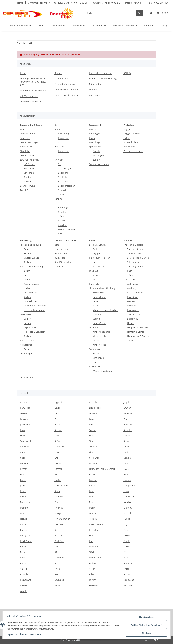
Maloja (58, 513)
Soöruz (58, 441)
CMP (57, 458)
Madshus (59, 558)
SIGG (92, 436)
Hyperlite (59, 402)
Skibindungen (65, 168)
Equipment (64, 138)
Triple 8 (93, 447)
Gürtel (27, 349)
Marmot (128, 508)
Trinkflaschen (134, 253)
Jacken (27, 271)
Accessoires (26, 345)
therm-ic (24, 447)
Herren (27, 253)
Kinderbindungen (102, 332)
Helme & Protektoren (100, 258)
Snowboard (95, 349)
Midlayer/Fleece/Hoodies (105, 310)
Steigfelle (25, 151)
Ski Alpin (59, 160)
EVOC (126, 469)
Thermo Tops (134, 314)
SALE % (127, 73)
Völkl (126, 552)
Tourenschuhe (27, 134)
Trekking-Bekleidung (30, 245)
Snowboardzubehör (99, 164)
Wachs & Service (66, 229)
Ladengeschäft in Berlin (67, 90)
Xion (91, 452)
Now (22, 513)
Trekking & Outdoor (133, 245)
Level (57, 408)
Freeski (24, 129)
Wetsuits (132, 306)
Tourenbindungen (29, 142)
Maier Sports (96, 558)
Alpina (23, 563)
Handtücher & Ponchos (139, 336)
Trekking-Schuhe (136, 249)
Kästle (92, 486)
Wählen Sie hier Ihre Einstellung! (146, 626)
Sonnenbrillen (131, 142)
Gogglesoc (129, 580)
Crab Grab (94, 458)
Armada (24, 574)
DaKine (127, 458)
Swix (57, 530)
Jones (23, 486)
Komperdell (129, 486)
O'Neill (24, 413)
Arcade (127, 569)
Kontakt (58, 73)
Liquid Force (95, 408)
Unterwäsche (30, 293)
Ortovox (93, 413)
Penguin (24, 419)
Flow (22, 474)
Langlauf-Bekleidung (34, 310)
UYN (57, 452)
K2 (56, 552)
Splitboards (95, 147)
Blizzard (24, 524)
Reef (91, 424)
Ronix (57, 491)
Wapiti (23, 591)
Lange (23, 491)
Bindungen (64, 208)
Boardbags (95, 142)
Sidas (57, 436)
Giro (126, 474)
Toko (126, 530)
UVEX (23, 452)
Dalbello (24, 463)
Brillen (96, 249)
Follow (92, 474)
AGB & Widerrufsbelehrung (103, 79)
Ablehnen (146, 633)
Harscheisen (26, 147)
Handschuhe (30, 301)
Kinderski (97, 340)
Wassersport (130, 280)
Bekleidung (64, 134)
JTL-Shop (157, 640)
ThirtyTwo (60, 447)
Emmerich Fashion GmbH (102, 469)
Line (91, 497)
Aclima (93, 563)
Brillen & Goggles (98, 245)
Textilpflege (26, 354)
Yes (56, 502)
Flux (57, 474)
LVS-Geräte (29, 164)
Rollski (61, 234)
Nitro (57, 585)
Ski (60, 142)
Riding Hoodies (31, 284)
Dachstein (60, 580)
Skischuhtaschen (67, 186)
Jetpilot (127, 402)
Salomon (59, 497)
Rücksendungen (97, 84)
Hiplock (127, 480)
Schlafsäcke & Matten (138, 258)
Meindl (127, 547)
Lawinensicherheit (29, 160)
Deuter (58, 463)
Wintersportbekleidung (32, 266)
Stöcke (61, 216)
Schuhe (62, 212)
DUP (126, 463)
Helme (127, 138)
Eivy (126, 524)
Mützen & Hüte (31, 258)
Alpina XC (128, 563)
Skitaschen (64, 181)
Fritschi (93, 480)
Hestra (58, 480)
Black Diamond (97, 524)
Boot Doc (59, 541)
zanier (127, 452)
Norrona (59, 508)
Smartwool (25, 441)
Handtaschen (61, 249)
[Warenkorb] (162, 13)
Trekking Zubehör (136, 266)
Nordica (128, 502)
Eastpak (58, 469)
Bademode (133, 319)
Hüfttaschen (61, 253)
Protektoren (129, 147)
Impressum (13, 635)
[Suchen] (110, 13)
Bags (57, 245)
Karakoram (129, 497)
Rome (23, 497)
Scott (23, 436)
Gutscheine (27, 378)
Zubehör (28, 181)
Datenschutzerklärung (31, 635)
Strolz (126, 441)
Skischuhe (63, 173)
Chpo (23, 458)
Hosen (27, 275)
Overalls (28, 280)
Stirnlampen (133, 262)
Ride (91, 502)
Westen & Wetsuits (102, 371)
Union (127, 447)
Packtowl (128, 413)
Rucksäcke (29, 168)
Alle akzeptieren (146, 618)
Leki (57, 547)
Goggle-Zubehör (132, 134)
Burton (24, 547)
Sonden (28, 177)
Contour (24, 530)
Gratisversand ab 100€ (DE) (107, 3)
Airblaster (129, 558)
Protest (58, 424)
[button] (151, 13)
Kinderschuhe (100, 336)
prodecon (25, 424)
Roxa (23, 430)
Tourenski (25, 138)
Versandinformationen (66, 84)
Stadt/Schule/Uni (63, 262)
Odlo (57, 413)
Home (20, 3)
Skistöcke (63, 177)
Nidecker (94, 547)
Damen (27, 249)
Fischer (127, 535)
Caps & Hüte (30, 327)
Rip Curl (128, 424)
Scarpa (93, 430)
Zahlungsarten (62, 79)
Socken (27, 262)
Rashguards (133, 310)
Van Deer (59, 147)
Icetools (93, 402)
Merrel (24, 585)
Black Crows (26, 541)
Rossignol (25, 535)
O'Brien (127, 408)
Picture (24, 519)
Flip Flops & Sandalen (35, 332)
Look (91, 491)
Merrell (127, 513)
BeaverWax (26, 580)
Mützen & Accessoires (35, 306)
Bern (23, 552)
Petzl (57, 419)
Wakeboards (133, 284)
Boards (93, 129)
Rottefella (25, 502)
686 (56, 563)
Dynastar (94, 530)
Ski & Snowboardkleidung (102, 288)
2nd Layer (29, 288)
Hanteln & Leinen (136, 332)
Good (23, 480)
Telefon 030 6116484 (158, 3)
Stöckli (58, 129)
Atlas (92, 574)
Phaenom (94, 585)
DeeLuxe (59, 524)
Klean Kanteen (62, 486)
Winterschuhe (27, 340)
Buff (91, 541)
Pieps (92, 419)
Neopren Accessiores (138, 327)
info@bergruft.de (134, 3)
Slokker (127, 436)
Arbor (92, 569)
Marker (93, 508)
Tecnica (93, 519)
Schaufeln (29, 173)
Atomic (127, 574)
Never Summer (62, 519)
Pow (126, 419)
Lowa (126, 491)
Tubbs (127, 519)
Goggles (128, 129)
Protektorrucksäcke (133, 151)
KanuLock (25, 408)
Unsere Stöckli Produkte (67, 95)
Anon (57, 569)
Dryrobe (93, 463)
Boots (92, 138)
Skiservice (63, 190)
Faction (93, 580)
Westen (131, 301)
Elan (91, 535)
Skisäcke (62, 221)
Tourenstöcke (27, 155)
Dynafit (24, 469)
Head (23, 558)
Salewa (58, 430)
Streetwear (26, 314)
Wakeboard (95, 367)
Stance (93, 441)
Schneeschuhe (28, 186)
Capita (127, 541)
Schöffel (128, 430)
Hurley (23, 402)
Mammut (25, 508)
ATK (57, 574)
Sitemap (93, 90)
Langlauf (59, 199)
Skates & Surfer (135, 293)
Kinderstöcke (99, 345)
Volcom (58, 535)
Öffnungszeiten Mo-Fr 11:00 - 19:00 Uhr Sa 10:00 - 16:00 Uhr (58, 3)
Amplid (24, 569)
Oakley (93, 513)
